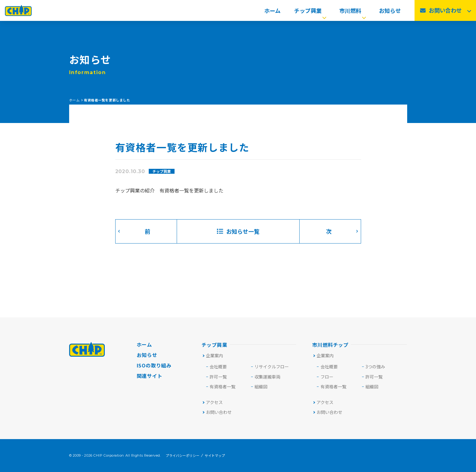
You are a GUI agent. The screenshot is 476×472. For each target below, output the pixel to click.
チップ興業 (311, 12)
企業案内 (212, 355)
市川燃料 (353, 12)
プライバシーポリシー (183, 456)
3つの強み (375, 367)
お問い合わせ (217, 412)
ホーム (272, 12)
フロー (327, 377)
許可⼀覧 (218, 377)
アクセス (212, 402)
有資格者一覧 (222, 387)
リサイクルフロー (272, 367)
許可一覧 (374, 377)
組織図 (261, 387)
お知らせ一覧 (238, 231)
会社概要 (218, 367)
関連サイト (150, 376)
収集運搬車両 (267, 377)
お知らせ (390, 12)
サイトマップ (215, 456)
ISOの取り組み (154, 365)
